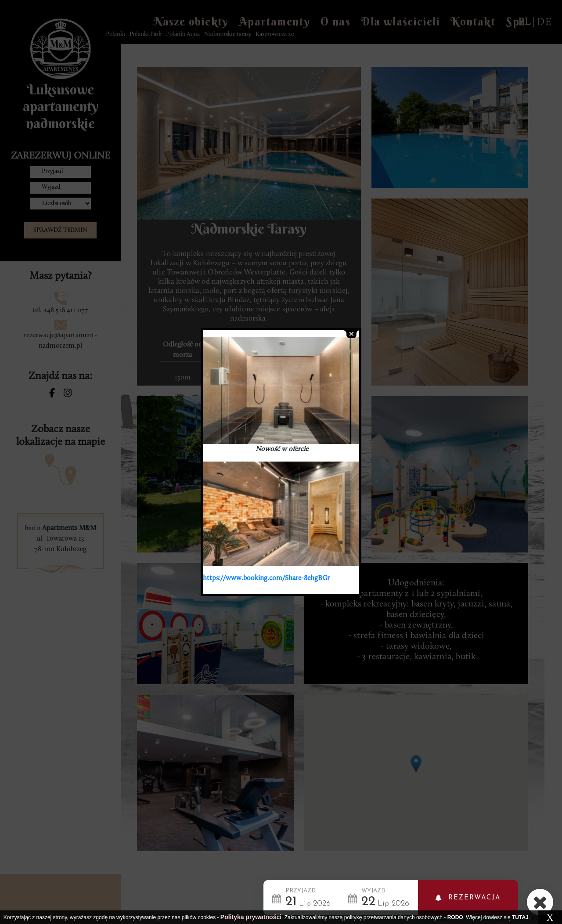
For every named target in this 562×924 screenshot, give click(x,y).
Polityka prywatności (251, 917)
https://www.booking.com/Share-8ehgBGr (266, 578)
